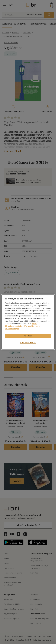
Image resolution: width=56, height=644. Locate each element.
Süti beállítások (28, 343)
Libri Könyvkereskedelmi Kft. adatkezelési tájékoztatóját (22, 326)
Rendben (28, 336)
